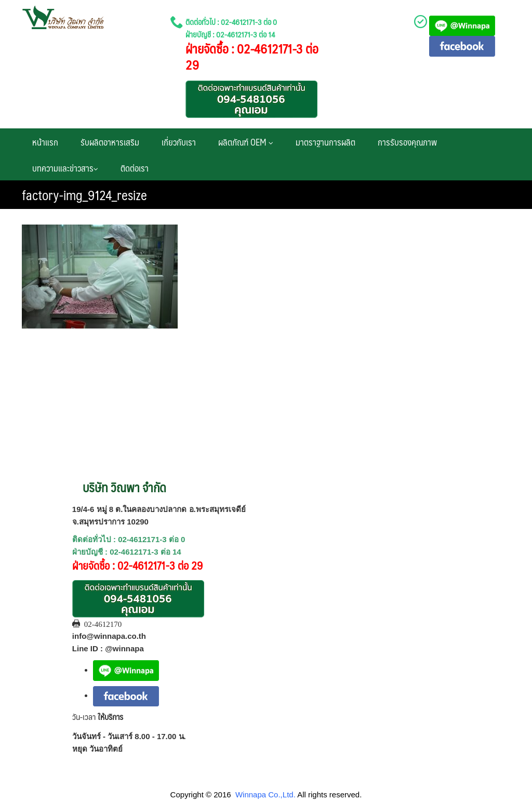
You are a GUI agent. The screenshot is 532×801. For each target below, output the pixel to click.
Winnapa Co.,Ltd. (265, 795)
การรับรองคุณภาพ (407, 142)
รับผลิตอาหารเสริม (110, 142)
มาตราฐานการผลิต (325, 142)
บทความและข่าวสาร (65, 168)
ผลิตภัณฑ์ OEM (246, 142)
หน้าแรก (45, 142)
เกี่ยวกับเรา (179, 142)
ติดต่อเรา (135, 168)
